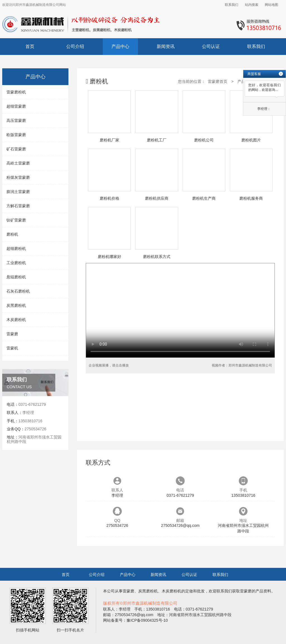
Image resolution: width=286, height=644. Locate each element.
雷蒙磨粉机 (16, 92)
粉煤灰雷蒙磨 (18, 177)
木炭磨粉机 (16, 320)
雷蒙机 (12, 348)
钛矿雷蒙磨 (16, 220)
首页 (30, 46)
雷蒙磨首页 (218, 81)
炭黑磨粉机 (16, 305)
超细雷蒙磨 (16, 106)
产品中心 (120, 46)
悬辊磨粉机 (16, 277)
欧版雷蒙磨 (16, 135)
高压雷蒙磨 (16, 120)
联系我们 (232, 5)
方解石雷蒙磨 (18, 206)
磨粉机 (12, 234)
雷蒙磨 (12, 334)
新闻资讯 (166, 46)
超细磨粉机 (16, 249)
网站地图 (271, 5)
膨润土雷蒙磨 (18, 192)
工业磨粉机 (16, 263)
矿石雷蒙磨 (16, 149)
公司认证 (211, 46)
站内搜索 (252, 5)
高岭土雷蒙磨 (18, 163)
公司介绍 (75, 46)
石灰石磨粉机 (18, 291)
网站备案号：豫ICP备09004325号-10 (135, 620)
